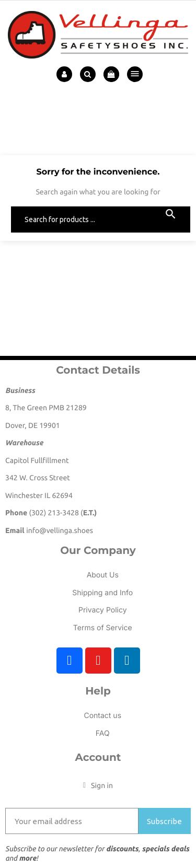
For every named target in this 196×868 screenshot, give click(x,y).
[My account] (98, 785)
